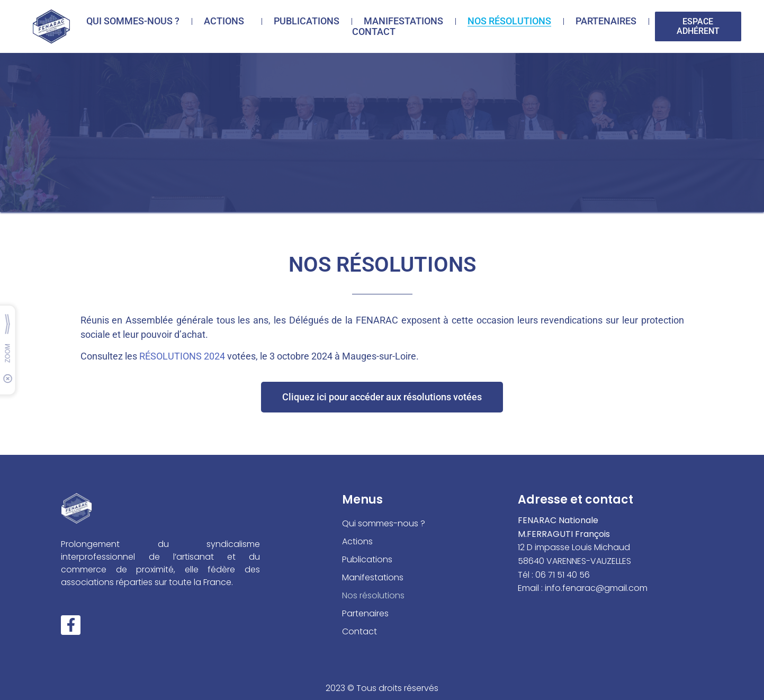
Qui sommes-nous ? (133, 21)
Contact (374, 32)
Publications (307, 21)
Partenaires (606, 21)
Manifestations (403, 21)
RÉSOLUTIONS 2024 (182, 356)
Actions (227, 21)
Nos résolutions (509, 21)
